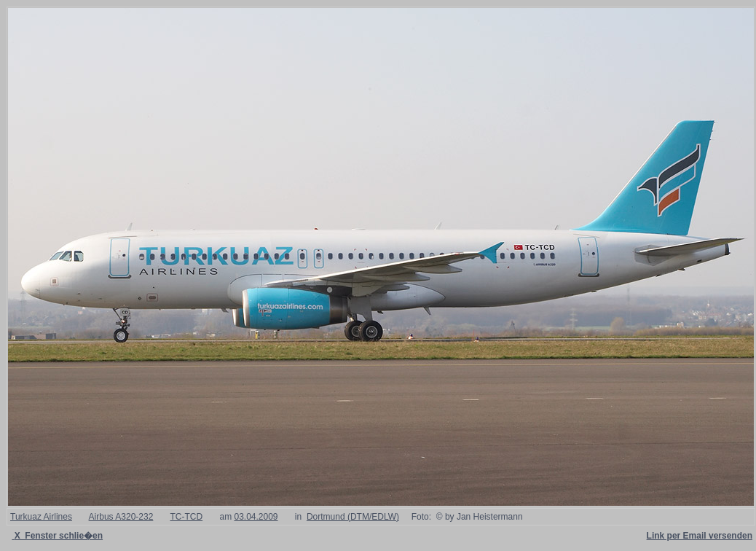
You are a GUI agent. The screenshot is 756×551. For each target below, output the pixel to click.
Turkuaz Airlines (41, 517)
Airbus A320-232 (121, 517)
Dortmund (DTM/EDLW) (353, 517)
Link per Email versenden (700, 536)
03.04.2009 (256, 517)
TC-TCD (186, 517)
